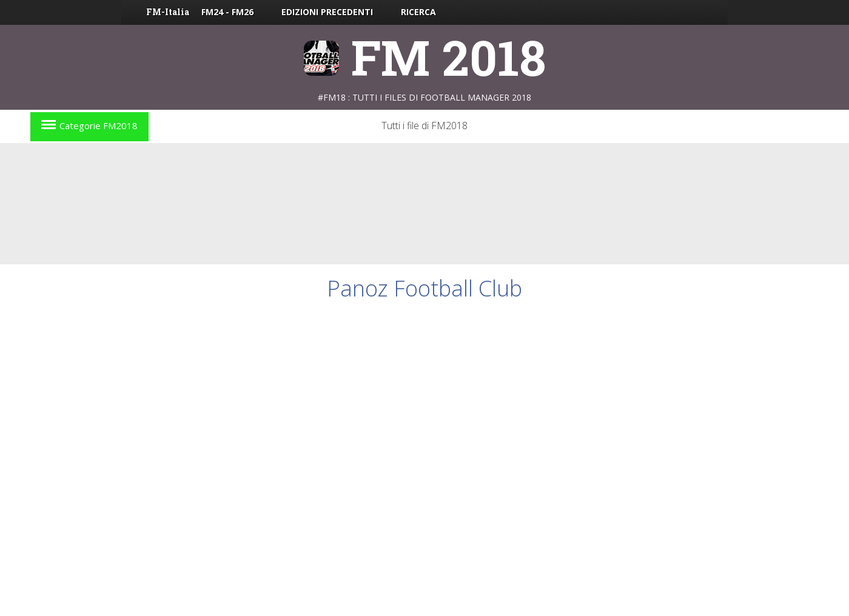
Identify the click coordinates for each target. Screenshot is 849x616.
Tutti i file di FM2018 (424, 126)
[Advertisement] (424, 204)
